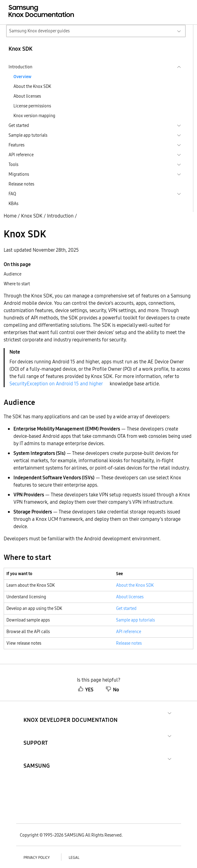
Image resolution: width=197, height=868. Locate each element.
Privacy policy (37, 857)
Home (10, 216)
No (112, 690)
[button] (71, 713)
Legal (74, 857)
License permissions (32, 106)
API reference (129, 632)
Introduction (60, 216)
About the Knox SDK (32, 86)
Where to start (17, 284)
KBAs (13, 203)
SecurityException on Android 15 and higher (56, 384)
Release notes (21, 184)
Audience (13, 274)
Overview (22, 77)
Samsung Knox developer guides (39, 31)
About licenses (27, 96)
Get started (126, 608)
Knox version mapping (34, 116)
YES (86, 690)
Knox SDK (32, 216)
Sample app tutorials (135, 620)
